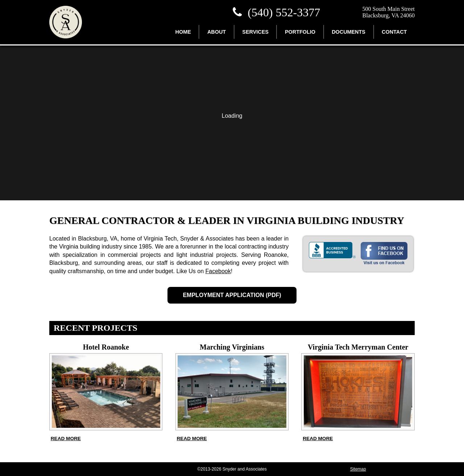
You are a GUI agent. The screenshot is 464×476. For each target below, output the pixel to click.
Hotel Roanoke (106, 347)
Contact (394, 32)
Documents (349, 32)
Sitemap (358, 469)
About (217, 32)
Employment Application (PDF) (232, 295)
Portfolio (300, 32)
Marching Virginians (232, 347)
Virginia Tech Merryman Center (358, 347)
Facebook (218, 271)
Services (255, 32)
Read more (66, 439)
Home (183, 32)
